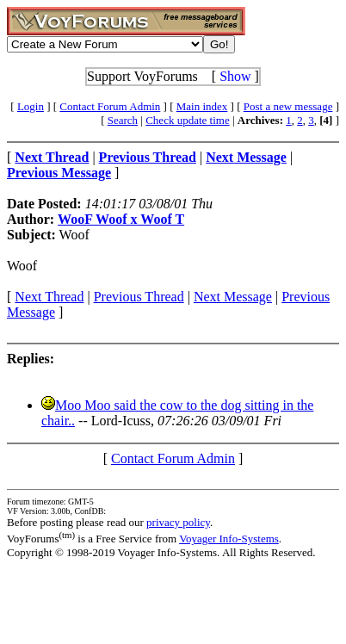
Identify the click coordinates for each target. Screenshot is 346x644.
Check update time (187, 120)
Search (123, 120)
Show (235, 76)
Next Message (233, 297)
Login (31, 106)
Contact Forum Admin (110, 106)
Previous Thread (139, 297)
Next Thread (49, 297)
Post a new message (288, 106)
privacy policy (178, 522)
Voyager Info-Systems (229, 539)
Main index (202, 106)
